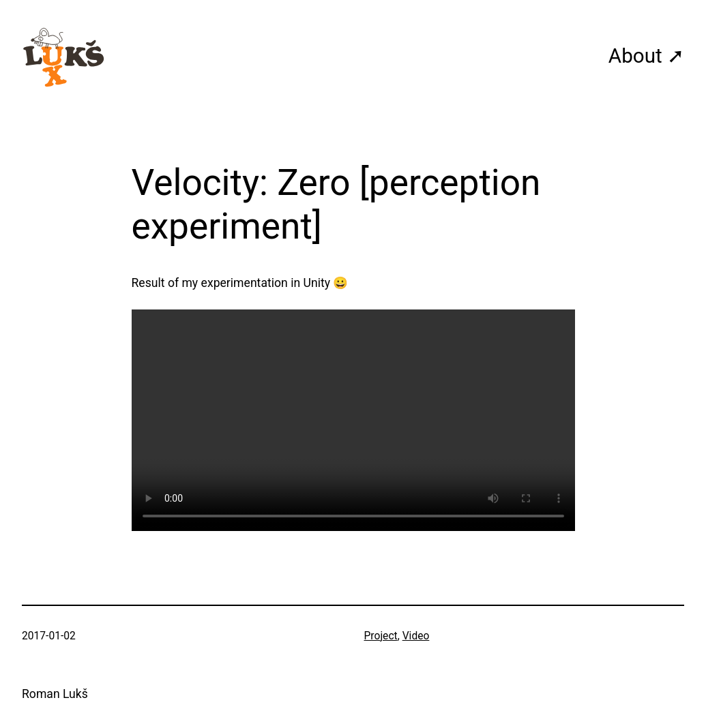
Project (381, 636)
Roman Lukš (55, 694)
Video (416, 636)
